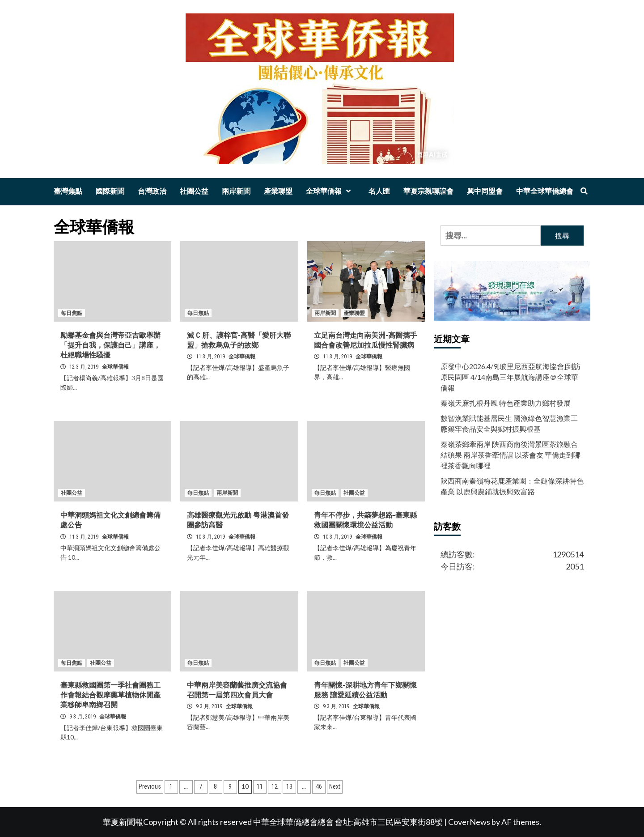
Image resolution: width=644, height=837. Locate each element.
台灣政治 (152, 191)
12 (275, 786)
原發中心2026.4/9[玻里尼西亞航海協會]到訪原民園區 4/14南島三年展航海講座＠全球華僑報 (511, 377)
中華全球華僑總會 (545, 191)
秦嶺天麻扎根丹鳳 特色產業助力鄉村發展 (506, 403)
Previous (150, 786)
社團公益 (194, 191)
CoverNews (469, 822)
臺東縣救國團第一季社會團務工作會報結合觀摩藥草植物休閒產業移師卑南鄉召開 (110, 695)
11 (260, 786)
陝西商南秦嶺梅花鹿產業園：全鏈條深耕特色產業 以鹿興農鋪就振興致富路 (512, 486)
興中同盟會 (485, 191)
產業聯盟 (278, 191)
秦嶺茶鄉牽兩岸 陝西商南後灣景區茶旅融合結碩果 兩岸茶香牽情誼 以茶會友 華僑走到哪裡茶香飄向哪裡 (511, 455)
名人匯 (379, 191)
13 (289, 786)
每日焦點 (72, 313)
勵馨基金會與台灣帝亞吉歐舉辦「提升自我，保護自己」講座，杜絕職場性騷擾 (110, 345)
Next (335, 786)
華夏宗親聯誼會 (428, 191)
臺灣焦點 (68, 191)
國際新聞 (110, 191)
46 (319, 786)
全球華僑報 (330, 191)
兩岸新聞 (236, 191)
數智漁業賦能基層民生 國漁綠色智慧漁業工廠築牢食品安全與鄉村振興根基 (509, 423)
